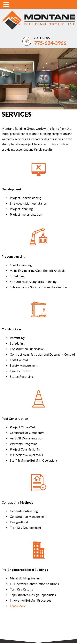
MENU (17, 5)
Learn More (18, 606)
